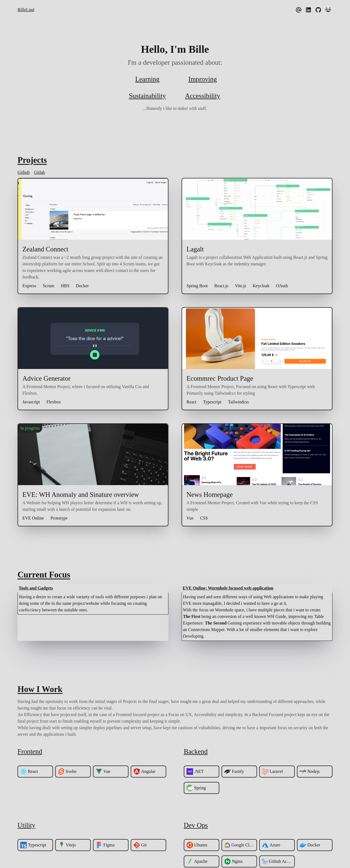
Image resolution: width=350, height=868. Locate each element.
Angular (144, 772)
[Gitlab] (329, 10)
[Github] (319, 10)
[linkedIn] (309, 10)
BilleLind (26, 10)
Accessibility (203, 96)
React (29, 772)
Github (24, 173)
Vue (103, 772)
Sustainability (147, 96)
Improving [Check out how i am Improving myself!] (202, 79)
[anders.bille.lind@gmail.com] (299, 10)
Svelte (67, 772)
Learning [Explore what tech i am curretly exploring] (147, 79)
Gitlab (39, 173)
